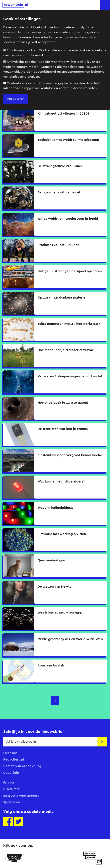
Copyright (11, 773)
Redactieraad (14, 759)
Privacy (9, 782)
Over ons (10, 753)
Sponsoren (12, 802)
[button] (105, 5)
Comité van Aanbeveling (22, 766)
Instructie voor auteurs (21, 796)
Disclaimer (11, 789)
